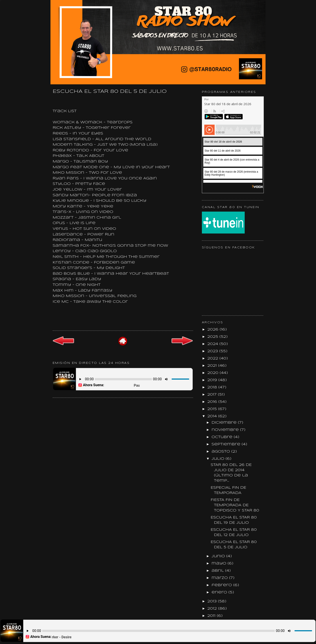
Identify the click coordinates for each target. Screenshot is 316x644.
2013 (213, 601)
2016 (213, 402)
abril (218, 571)
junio (219, 556)
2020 (214, 373)
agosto (221, 452)
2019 (213, 380)
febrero (222, 585)
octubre (223, 437)
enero (220, 592)
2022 (213, 358)
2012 (213, 609)
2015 (213, 409)
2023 (213, 351)
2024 (213, 344)
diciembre (225, 423)
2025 (213, 337)
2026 (214, 330)
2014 (213, 416)
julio (219, 459)
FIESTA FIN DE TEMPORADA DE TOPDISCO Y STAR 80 (235, 505)
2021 (213, 366)
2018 (213, 387)
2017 (213, 395)
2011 (212, 616)
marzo (220, 578)
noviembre (226, 430)
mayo (220, 563)
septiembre (227, 444)
